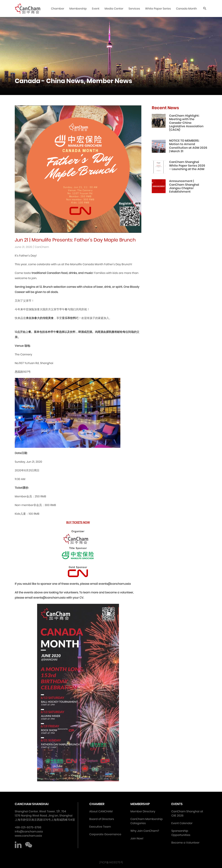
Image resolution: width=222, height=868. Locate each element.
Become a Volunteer (185, 843)
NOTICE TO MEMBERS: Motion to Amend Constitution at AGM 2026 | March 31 (188, 146)
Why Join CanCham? (145, 831)
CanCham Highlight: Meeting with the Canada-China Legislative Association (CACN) (186, 123)
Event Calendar (182, 823)
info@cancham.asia (29, 832)
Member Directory (143, 811)
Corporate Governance (105, 834)
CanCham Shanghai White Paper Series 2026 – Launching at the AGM (187, 165)
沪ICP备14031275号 (111, 862)
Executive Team (100, 827)
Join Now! (137, 838)
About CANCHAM (101, 811)
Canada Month (186, 9)
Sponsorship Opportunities (181, 833)
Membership (78, 9)
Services (134, 9)
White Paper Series (158, 9)
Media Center (114, 9)
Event (96, 9)
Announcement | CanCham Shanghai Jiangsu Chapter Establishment (184, 186)
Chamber (58, 9)
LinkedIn (18, 845)
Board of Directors (102, 819)
